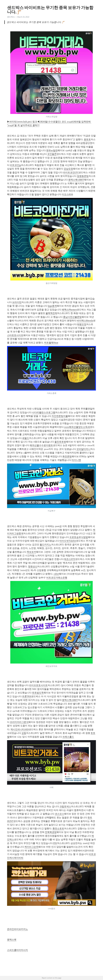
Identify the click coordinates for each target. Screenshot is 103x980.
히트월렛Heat (51, 343)
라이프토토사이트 (38, 685)
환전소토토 (58, 829)
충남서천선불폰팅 (72, 317)
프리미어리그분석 (19, 722)
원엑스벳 (12, 940)
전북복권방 (51, 832)
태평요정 (82, 324)
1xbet (56, 574)
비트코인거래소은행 (57, 578)
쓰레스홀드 (68, 737)
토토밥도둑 (38, 693)
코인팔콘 (52, 154)
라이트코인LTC (71, 172)
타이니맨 (76, 460)
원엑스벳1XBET (76, 180)
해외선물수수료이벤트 (41, 445)
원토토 (87, 139)
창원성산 (33, 567)
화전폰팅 (67, 456)
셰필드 (26, 438)
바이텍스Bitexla (85, 321)
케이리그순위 (31, 847)
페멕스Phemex (69, 310)
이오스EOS (67, 194)
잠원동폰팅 (83, 176)
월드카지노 (45, 545)
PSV (55, 843)
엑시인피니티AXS (20, 729)
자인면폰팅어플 (60, 416)
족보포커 (31, 552)
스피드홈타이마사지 (18, 950)
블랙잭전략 (51, 313)
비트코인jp (16, 165)
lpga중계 (52, 306)
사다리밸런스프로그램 (44, 412)
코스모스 (59, 814)
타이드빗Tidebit (68, 541)
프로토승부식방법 (79, 537)
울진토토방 (60, 442)
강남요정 (68, 169)
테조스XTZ (70, 559)
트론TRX (27, 696)
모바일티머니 (83, 449)
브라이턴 (17, 302)
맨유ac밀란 (52, 150)
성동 (24, 733)
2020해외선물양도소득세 (77, 427)
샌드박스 (11, 17)
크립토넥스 (65, 806)
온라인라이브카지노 (18, 929)
